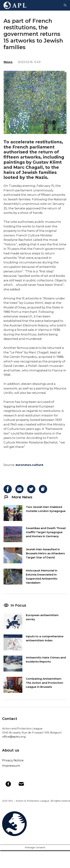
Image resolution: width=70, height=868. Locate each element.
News (8, 62)
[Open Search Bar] (65, 5)
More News (18, 497)
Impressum (11, 766)
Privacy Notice (13, 760)
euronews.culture (29, 465)
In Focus (18, 605)
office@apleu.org (14, 737)
